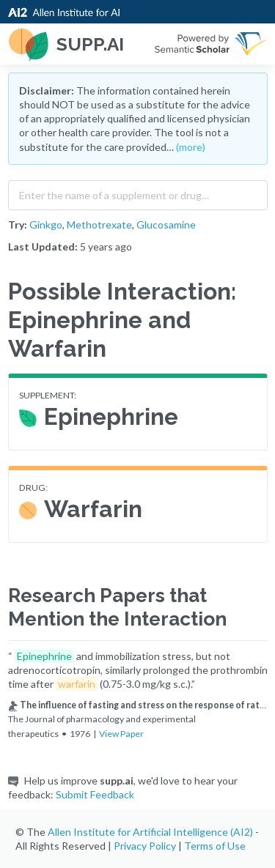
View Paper (121, 734)
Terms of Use (215, 846)
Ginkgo (46, 225)
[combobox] (138, 192)
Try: (18, 225)
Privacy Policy (145, 846)
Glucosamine (166, 225)
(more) (191, 147)
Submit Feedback (95, 794)
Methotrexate (99, 225)
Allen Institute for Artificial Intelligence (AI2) (150, 832)
